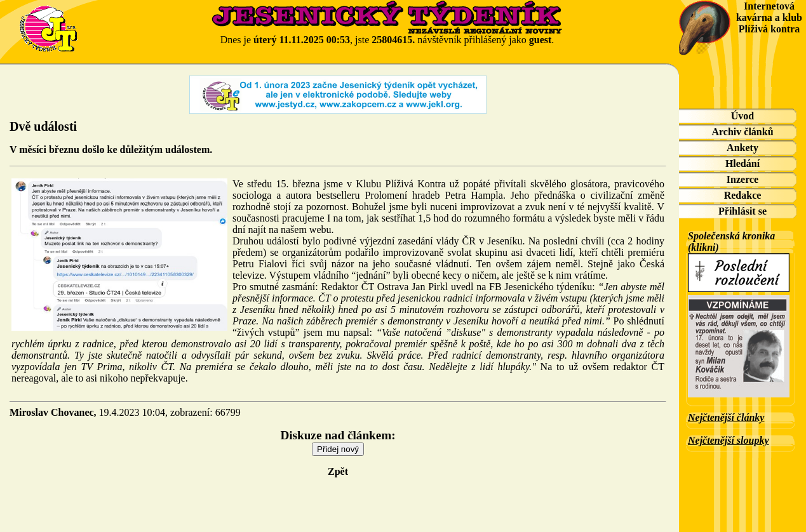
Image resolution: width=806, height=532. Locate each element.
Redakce (743, 195)
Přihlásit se (742, 211)
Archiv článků (742, 132)
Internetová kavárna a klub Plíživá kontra (769, 17)
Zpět (338, 471)
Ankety (742, 148)
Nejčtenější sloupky (729, 440)
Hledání (742, 163)
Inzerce (742, 179)
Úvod (742, 116)
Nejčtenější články (726, 417)
